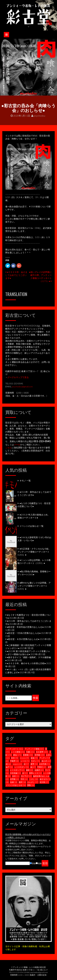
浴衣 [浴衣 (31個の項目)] (16, 776)
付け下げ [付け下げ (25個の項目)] (26, 776)
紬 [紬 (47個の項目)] (33, 767)
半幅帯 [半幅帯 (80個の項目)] (15, 761)
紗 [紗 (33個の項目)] (25, 773)
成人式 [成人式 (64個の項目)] (46, 761)
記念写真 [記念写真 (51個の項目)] (45, 764)
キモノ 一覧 (25, 481)
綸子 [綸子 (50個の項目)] (9, 767)
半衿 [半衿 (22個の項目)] (24, 779)
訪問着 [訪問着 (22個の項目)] (15, 779)
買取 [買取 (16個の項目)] (31, 785)
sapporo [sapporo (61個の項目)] (17, 764)
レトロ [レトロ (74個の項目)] (25, 761)
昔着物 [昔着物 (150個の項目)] (28, 755)
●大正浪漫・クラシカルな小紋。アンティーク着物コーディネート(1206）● (34, 552)
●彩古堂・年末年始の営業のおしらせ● (25, 627)
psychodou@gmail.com (22, 387)
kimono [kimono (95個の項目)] (25, 758)
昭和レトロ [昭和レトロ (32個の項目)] (36, 773)
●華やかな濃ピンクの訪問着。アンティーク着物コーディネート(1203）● (34, 586)
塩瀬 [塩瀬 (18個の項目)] (14, 782)
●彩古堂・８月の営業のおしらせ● (23, 639)
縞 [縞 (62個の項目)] (9, 764)
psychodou (38, 116)
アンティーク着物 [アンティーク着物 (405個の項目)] (34, 749)
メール (17, 444)
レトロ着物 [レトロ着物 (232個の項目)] (18, 752)
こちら (9, 448)
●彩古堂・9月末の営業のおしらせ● (24, 633)
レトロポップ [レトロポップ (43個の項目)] (17, 770)
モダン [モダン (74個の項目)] (36, 761)
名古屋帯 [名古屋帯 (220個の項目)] (42, 752)
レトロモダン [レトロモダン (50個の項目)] (22, 767)
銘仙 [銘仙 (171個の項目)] (17, 755)
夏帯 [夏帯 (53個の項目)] (34, 764)
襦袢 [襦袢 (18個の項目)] (22, 782)
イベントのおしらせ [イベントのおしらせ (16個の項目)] (16, 785)
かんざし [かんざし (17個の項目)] (33, 782)
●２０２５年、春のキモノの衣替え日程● (26, 663)
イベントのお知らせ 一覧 (32, 526)
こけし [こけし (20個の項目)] (34, 779)
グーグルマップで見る (18, 377)
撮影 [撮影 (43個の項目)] (30, 770)
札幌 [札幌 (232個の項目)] (30, 752)
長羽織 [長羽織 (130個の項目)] (40, 755)
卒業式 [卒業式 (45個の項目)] (42, 767)
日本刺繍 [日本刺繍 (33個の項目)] (16, 773)
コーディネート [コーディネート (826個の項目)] (15, 749)
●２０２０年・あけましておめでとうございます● (16, 275)
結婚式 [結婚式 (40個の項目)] (39, 770)
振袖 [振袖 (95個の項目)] (34, 758)
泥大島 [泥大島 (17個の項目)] (44, 782)
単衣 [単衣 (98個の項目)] (15, 758)
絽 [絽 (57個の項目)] (26, 764)
